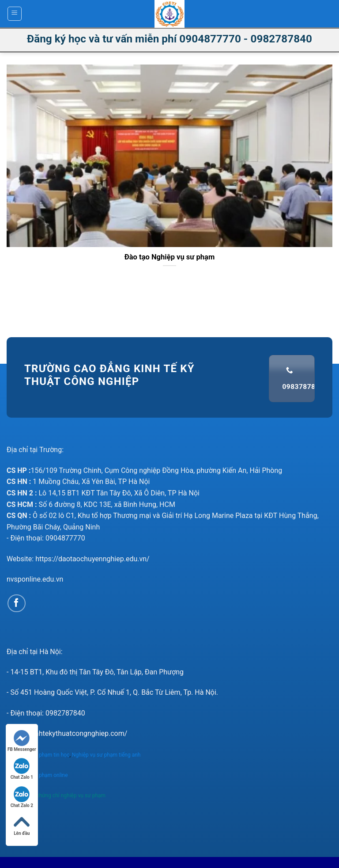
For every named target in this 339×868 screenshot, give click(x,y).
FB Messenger (22, 741)
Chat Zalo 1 (22, 769)
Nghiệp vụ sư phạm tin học (38, 755)
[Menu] (15, 14)
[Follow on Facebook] (17, 603)
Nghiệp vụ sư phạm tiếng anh (107, 755)
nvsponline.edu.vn (35, 579)
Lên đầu (22, 825)
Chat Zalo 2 (22, 797)
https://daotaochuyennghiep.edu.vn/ (92, 559)
